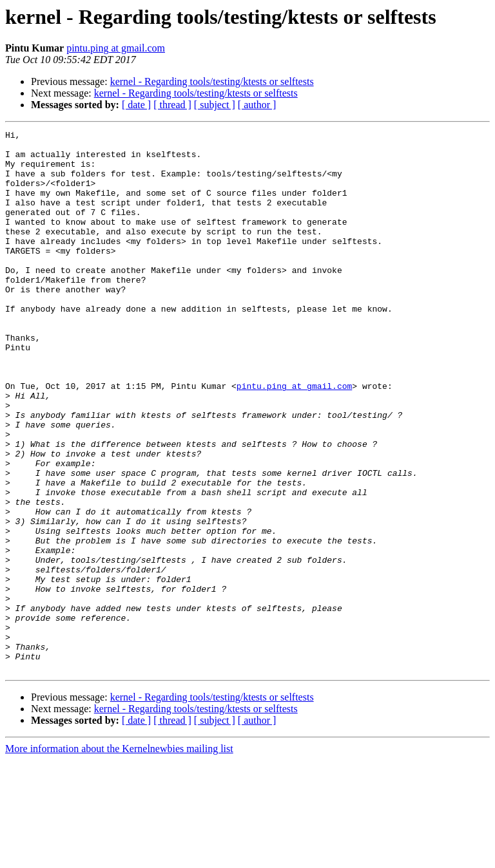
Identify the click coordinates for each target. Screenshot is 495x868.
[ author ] (257, 105)
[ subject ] (215, 105)
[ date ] (136, 105)
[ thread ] (172, 105)
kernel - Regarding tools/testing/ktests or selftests (212, 81)
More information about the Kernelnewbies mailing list (119, 857)
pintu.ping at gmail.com (116, 48)
